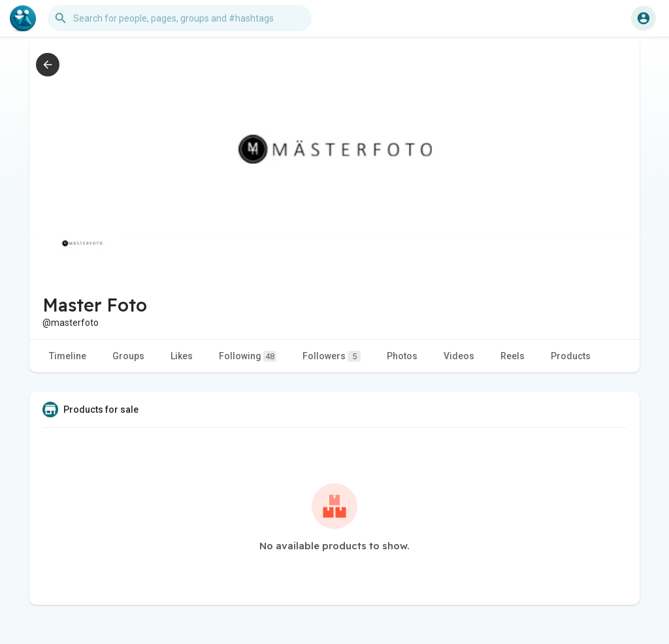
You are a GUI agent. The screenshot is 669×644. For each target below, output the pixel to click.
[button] (180, 18)
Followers (332, 356)
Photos (402, 356)
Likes (182, 356)
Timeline (68, 356)
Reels (513, 356)
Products (571, 356)
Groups (128, 356)
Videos (459, 356)
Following (248, 356)
